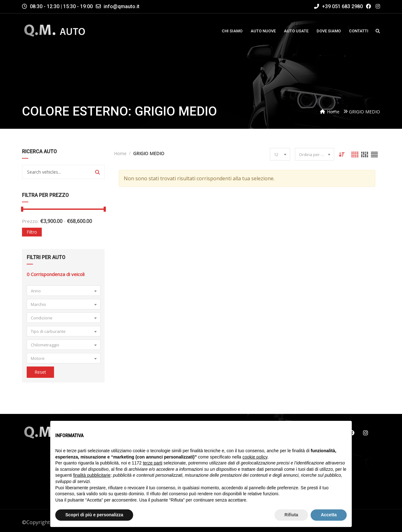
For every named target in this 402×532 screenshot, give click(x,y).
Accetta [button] (329, 515)
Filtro (32, 232)
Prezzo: (30, 221)
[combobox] (64, 291)
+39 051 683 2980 (338, 6)
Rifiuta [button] (291, 515)
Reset (40, 372)
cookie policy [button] (255, 457)
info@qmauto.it (122, 6)
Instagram (366, 433)
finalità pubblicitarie (92, 475)
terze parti (153, 463)
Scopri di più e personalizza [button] (94, 515)
